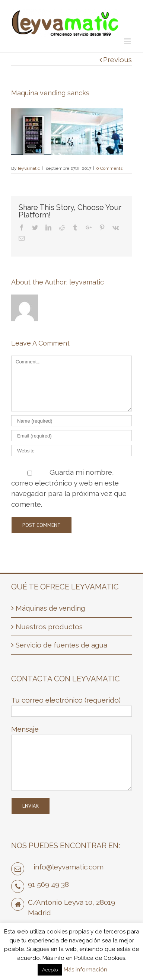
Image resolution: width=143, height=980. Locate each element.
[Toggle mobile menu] (128, 41)
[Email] (71, 436)
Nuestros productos (49, 627)
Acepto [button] (50, 970)
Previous (117, 60)
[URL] (71, 451)
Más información (85, 970)
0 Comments (109, 168)
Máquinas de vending (50, 608)
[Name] (71, 421)
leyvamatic (29, 168)
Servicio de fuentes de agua (61, 645)
